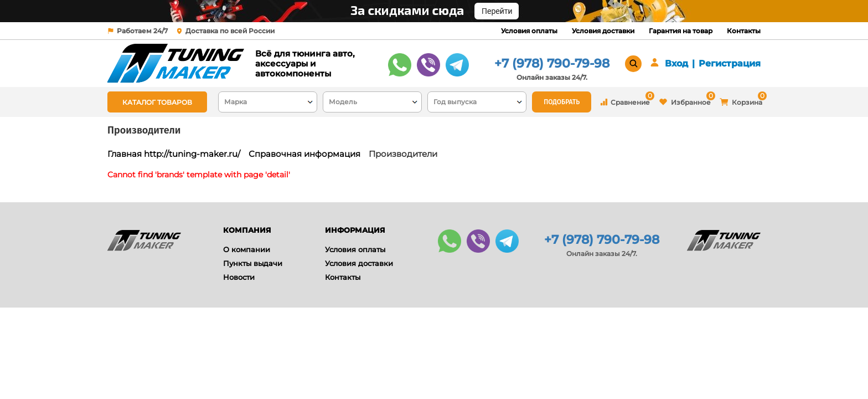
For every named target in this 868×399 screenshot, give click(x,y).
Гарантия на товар (681, 31)
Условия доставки (603, 31)
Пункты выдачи (253, 263)
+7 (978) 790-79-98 (552, 63)
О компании (247, 249)
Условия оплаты (529, 31)
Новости (239, 277)
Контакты (744, 31)
